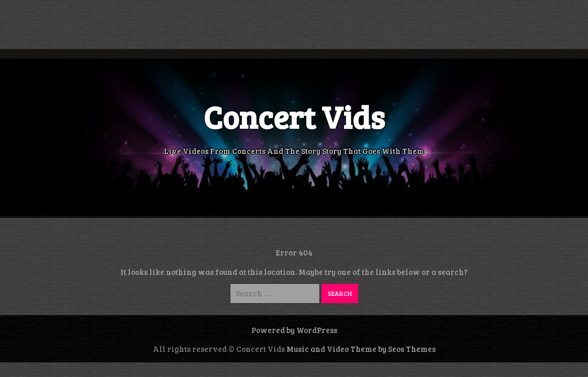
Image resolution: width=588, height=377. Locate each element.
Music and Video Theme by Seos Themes (361, 349)
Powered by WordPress (294, 330)
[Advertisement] (294, 24)
